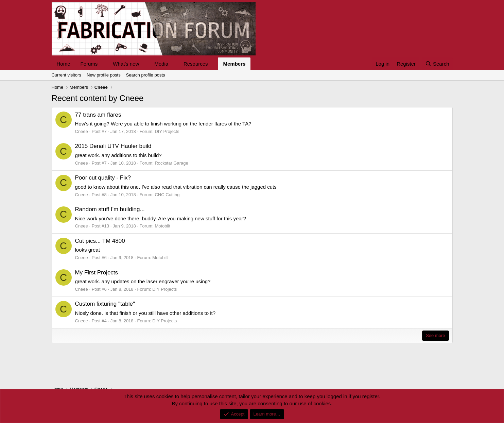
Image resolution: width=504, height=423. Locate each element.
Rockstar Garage (171, 163)
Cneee (82, 131)
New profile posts (104, 75)
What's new (126, 64)
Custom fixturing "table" (105, 304)
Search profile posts (146, 75)
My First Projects (97, 273)
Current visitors (66, 75)
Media (161, 64)
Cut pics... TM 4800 (100, 241)
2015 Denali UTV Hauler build (113, 146)
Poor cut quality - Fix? (103, 178)
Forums (89, 64)
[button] (103, 64)
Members (234, 64)
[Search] (437, 64)
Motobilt (162, 226)
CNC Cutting (167, 195)
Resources (196, 64)
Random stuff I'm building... (110, 209)
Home (64, 64)
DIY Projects (167, 131)
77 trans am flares (98, 115)
